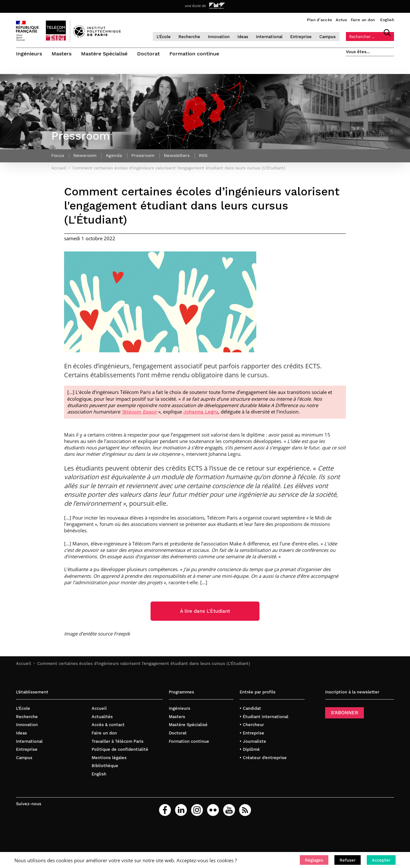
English (387, 20)
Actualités (102, 717)
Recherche (189, 37)
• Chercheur (252, 725)
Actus (341, 20)
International (269, 37)
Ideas (243, 37)
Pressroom (143, 155)
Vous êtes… (358, 52)
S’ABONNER (344, 713)
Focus (58, 155)
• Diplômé (250, 749)
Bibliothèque (105, 766)
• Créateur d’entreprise (263, 758)
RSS (203, 155)
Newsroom (85, 155)
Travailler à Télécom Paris (118, 741)
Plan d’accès (320, 20)
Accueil (24, 663)
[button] (314, 860)
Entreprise (301, 37)
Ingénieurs (29, 54)
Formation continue (194, 54)
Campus (328, 37)
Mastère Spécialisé (104, 54)
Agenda (114, 155)
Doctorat (148, 54)
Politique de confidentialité (120, 749)
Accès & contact (108, 725)
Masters (61, 54)
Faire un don (363, 20)
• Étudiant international (264, 717)
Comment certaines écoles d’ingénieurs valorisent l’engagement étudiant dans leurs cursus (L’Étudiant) (144, 663)
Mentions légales (109, 758)
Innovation (219, 37)
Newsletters (177, 155)
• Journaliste (253, 741)
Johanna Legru (201, 412)
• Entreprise (252, 733)
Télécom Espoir (139, 412)
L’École (164, 37)
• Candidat (250, 708)
